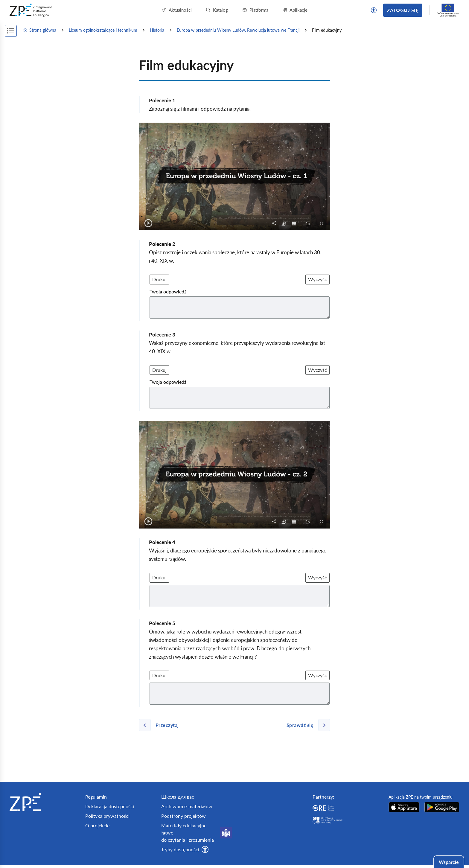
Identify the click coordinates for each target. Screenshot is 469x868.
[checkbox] (284, 223)
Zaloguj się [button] (403, 10)
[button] (374, 10)
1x (310, 223)
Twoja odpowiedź (168, 291)
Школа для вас (178, 797)
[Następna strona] (306, 725)
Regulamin (96, 797)
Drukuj (159, 279)
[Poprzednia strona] (161, 725)
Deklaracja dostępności (110, 806)
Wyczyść (318, 279)
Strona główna (39, 30)
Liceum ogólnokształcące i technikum (103, 30)
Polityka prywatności (107, 816)
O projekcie (97, 825)
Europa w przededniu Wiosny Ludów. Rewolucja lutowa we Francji (238, 30)
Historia (157, 30)
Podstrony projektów (184, 816)
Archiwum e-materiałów (187, 806)
